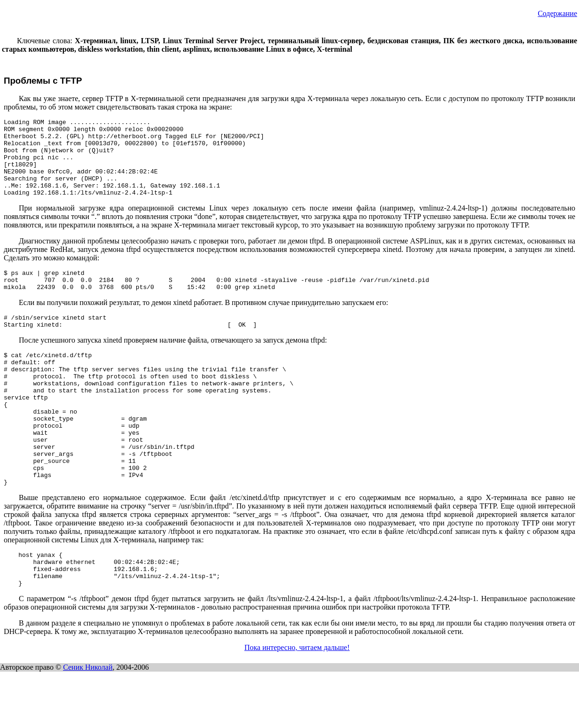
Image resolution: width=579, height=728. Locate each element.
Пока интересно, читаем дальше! (297, 704)
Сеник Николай (88, 724)
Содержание (557, 13)
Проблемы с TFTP (43, 81)
